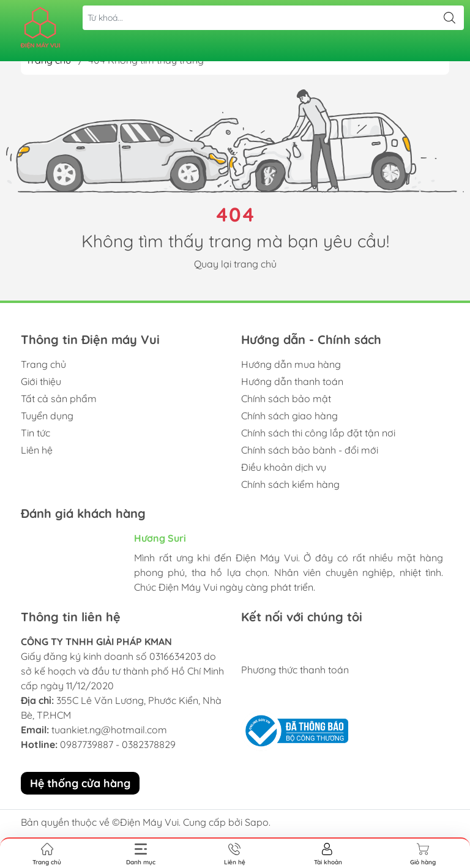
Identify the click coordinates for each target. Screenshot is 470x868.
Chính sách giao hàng (289, 416)
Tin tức (35, 433)
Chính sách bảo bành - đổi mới (310, 450)
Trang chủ (43, 364)
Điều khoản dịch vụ (284, 467)
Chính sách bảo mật (286, 398)
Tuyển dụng (47, 416)
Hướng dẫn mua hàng (291, 364)
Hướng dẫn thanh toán (292, 381)
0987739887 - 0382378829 (118, 744)
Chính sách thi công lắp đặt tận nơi (318, 433)
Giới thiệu (41, 381)
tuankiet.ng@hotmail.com (109, 730)
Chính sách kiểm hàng (290, 484)
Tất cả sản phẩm (59, 398)
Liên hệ (37, 450)
